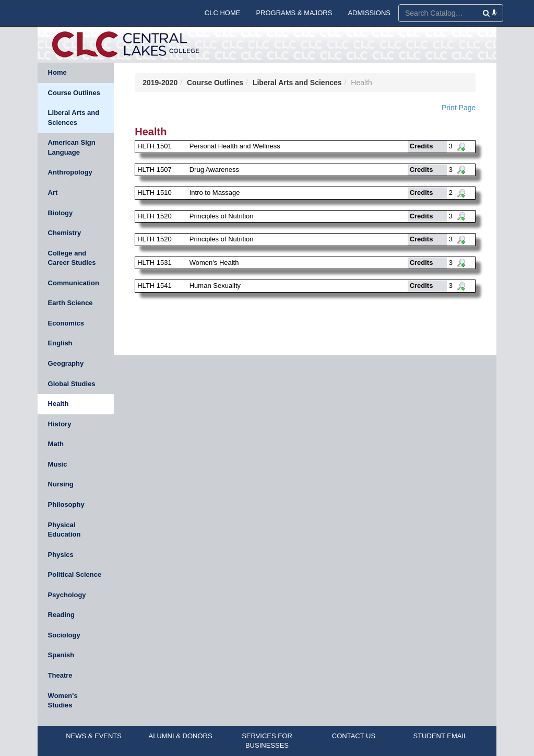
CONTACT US (354, 736)
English (60, 343)
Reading (61, 615)
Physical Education (64, 530)
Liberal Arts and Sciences (74, 118)
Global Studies (72, 384)
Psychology (67, 595)
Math (56, 444)
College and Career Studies (72, 258)
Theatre (60, 675)
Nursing (61, 484)
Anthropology (70, 172)
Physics (61, 555)
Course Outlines (74, 93)
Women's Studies (63, 701)
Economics (66, 323)
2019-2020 (160, 83)
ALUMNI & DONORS (181, 736)
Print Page (459, 108)
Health (58, 404)
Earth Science (70, 303)
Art (53, 193)
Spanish (61, 655)
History (60, 424)
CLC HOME (223, 13)
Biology (61, 213)
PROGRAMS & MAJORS (294, 13)
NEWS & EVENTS (94, 736)
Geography (66, 363)
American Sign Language (72, 147)
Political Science (75, 574)
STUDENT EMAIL (441, 736)
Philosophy (66, 504)
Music (58, 464)
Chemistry (65, 233)
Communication (74, 283)
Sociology (64, 635)
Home (57, 72)
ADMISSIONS (369, 13)
